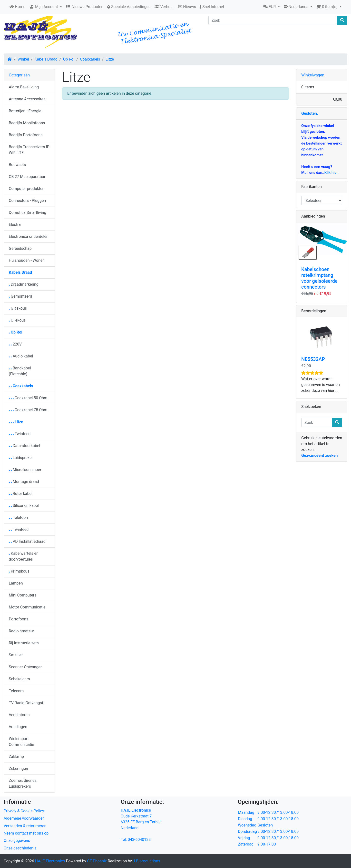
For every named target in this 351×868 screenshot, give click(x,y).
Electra (15, 225)
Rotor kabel (21, 494)
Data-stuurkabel (24, 446)
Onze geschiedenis (20, 848)
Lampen (16, 583)
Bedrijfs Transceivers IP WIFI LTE (29, 150)
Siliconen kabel (24, 506)
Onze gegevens (17, 841)
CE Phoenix (97, 861)
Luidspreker (21, 458)
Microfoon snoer (25, 470)
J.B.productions (146, 861)
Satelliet (16, 655)
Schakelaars (19, 679)
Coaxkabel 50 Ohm (28, 398)
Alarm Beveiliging (24, 87)
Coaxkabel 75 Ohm (28, 410)
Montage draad (24, 482)
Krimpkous (19, 571)
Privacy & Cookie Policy (24, 811)
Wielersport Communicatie (21, 742)
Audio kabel (21, 356)
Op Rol (69, 59)
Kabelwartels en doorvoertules (24, 556)
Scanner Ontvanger (25, 667)
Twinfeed (20, 434)
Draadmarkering (24, 284)
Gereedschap (20, 248)
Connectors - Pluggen (27, 201)
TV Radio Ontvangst (26, 703)
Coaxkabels (90, 59)
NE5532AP (313, 359)
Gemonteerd (20, 296)
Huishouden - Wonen (27, 260)
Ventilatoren (19, 715)
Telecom (16, 691)
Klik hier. (331, 173)
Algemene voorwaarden (24, 818)
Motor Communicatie (27, 607)
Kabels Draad (46, 59)
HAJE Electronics (50, 861)
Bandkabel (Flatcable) (20, 371)
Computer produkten (27, 189)
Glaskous (18, 308)
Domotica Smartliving (27, 213)
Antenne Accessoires (27, 99)
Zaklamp (16, 757)
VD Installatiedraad (27, 541)
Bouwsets (17, 165)
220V (15, 344)
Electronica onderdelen (29, 236)
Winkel (23, 59)
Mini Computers (23, 595)
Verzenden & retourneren (25, 826)
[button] (271, 7)
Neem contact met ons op (26, 833)
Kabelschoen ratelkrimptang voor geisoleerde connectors (319, 278)
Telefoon (18, 518)
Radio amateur (21, 631)
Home (17, 7)
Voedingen (18, 727)
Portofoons (19, 619)
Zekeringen (18, 769)
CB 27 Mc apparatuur (27, 177)
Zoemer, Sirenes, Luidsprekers (23, 783)
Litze (110, 59)
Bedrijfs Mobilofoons (27, 123)
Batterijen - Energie (25, 111)
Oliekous (17, 320)
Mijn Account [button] (44, 7)
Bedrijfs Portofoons (26, 135)
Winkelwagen (313, 75)
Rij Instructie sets (24, 643)
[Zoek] (273, 20)
